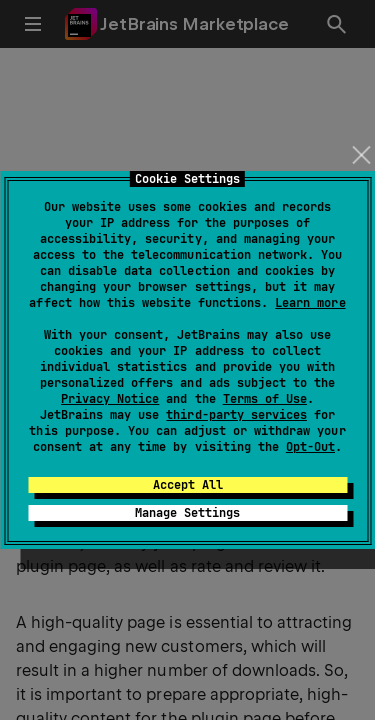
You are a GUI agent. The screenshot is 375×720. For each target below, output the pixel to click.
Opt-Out (310, 447)
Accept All (188, 485)
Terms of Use (265, 399)
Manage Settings (187, 513)
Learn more (310, 303)
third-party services (236, 415)
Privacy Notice (110, 399)
